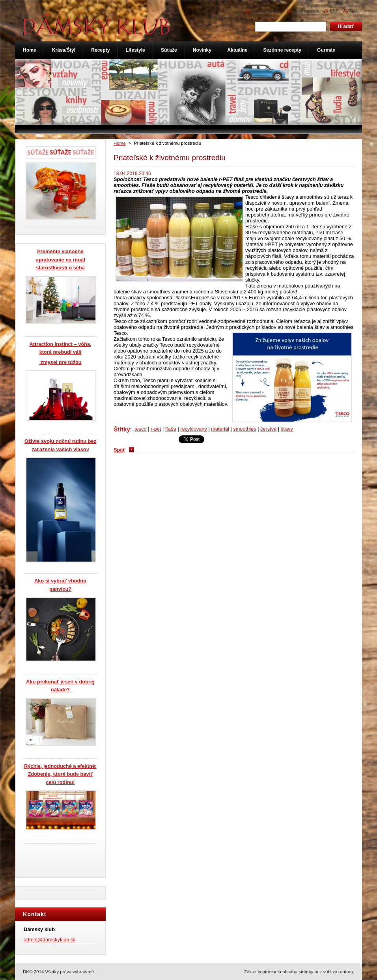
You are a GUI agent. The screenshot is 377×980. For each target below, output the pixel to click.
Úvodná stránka (267, 11)
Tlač (354, 11)
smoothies (244, 429)
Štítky (122, 429)
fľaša (171, 429)
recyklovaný (194, 429)
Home (120, 143)
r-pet (156, 429)
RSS (334, 11)
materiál (220, 429)
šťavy (287, 429)
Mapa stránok (306, 11)
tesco (141, 429)
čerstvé (268, 429)
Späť (119, 450)
